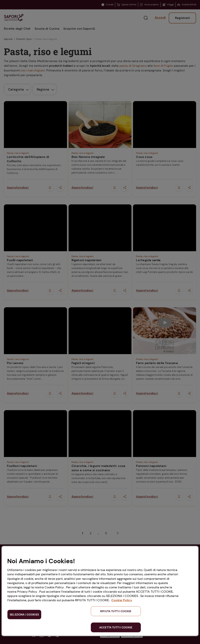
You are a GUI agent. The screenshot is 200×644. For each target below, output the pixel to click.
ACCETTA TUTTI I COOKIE (116, 627)
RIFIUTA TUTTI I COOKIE (116, 611)
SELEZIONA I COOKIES (24, 615)
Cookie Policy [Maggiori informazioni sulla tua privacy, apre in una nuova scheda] (122, 600)
